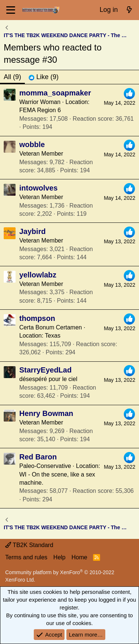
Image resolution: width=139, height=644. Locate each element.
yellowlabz (38, 275)
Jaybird (32, 231)
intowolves (38, 188)
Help (59, 557)
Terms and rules (26, 557)
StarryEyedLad (45, 370)
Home (80, 557)
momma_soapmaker (55, 93)
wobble (32, 144)
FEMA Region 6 (40, 110)
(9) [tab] (12, 77)
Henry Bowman (46, 413)
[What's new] (130, 10)
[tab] (44, 77)
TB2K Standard (29, 545)
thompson (37, 318)
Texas (53, 336)
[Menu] (11, 10)
